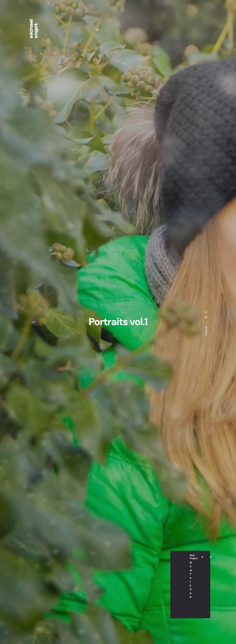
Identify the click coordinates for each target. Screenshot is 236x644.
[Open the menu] (34, 322)
